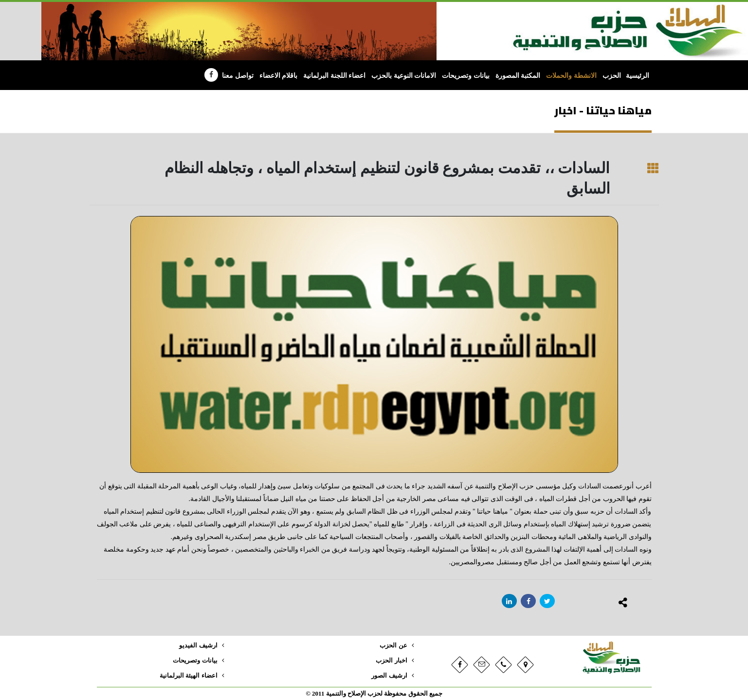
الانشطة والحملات (571, 76)
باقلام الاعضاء (279, 76)
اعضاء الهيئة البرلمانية (188, 676)
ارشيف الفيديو (198, 646)
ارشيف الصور (389, 676)
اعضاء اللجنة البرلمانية (334, 76)
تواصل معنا (238, 76)
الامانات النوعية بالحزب (404, 76)
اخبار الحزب (391, 661)
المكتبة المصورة (518, 76)
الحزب (612, 76)
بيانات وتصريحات (466, 76)
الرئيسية (638, 76)
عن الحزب (393, 646)
